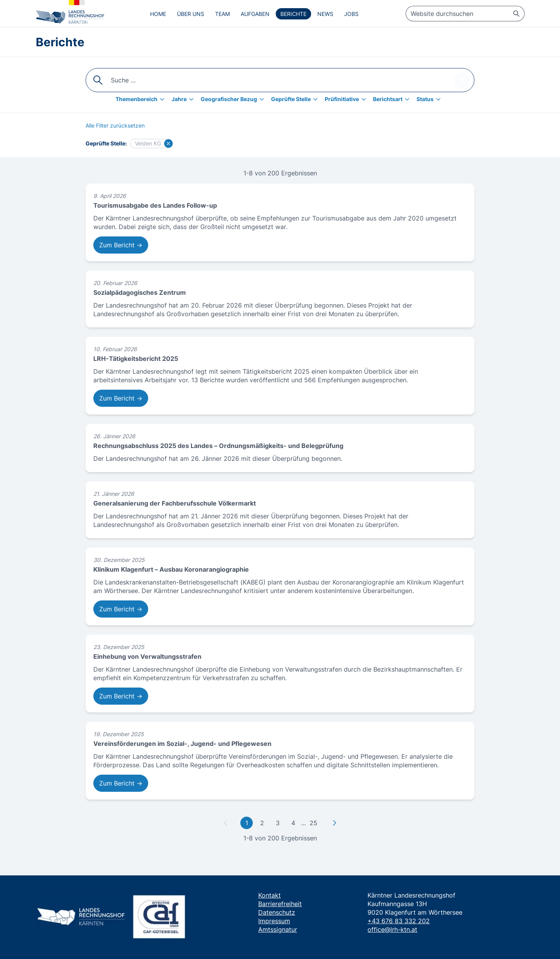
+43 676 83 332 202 (399, 921)
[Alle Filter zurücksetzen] (115, 126)
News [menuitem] (325, 14)
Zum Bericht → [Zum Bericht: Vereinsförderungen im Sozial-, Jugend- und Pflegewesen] (121, 783)
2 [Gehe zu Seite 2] (262, 823)
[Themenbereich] (142, 99)
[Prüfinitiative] (347, 99)
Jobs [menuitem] (351, 14)
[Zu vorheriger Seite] (226, 823)
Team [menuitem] (222, 14)
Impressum (274, 921)
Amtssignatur (278, 929)
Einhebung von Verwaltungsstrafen (147, 656)
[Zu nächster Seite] (334, 823)
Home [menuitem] (158, 14)
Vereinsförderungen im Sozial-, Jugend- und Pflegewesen (182, 744)
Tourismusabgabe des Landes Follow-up (155, 205)
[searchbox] (465, 14)
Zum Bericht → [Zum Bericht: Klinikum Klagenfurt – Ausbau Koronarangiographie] (121, 609)
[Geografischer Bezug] (234, 99)
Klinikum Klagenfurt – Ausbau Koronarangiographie (171, 569)
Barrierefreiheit (280, 904)
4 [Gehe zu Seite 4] (293, 823)
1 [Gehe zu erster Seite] (247, 823)
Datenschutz (277, 912)
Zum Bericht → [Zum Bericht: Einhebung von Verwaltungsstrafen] (121, 696)
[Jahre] (185, 99)
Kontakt (269, 895)
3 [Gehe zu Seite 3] (278, 823)
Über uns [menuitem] (191, 14)
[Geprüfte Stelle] (296, 99)
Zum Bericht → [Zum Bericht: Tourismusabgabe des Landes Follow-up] (121, 245)
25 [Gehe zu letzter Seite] (313, 823)
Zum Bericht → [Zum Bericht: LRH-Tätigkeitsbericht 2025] (121, 398)
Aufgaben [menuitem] (255, 14)
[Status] (430, 99)
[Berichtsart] (393, 99)
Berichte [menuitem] (293, 14)
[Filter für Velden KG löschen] (168, 143)
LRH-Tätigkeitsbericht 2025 (136, 359)
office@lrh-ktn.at (392, 929)
